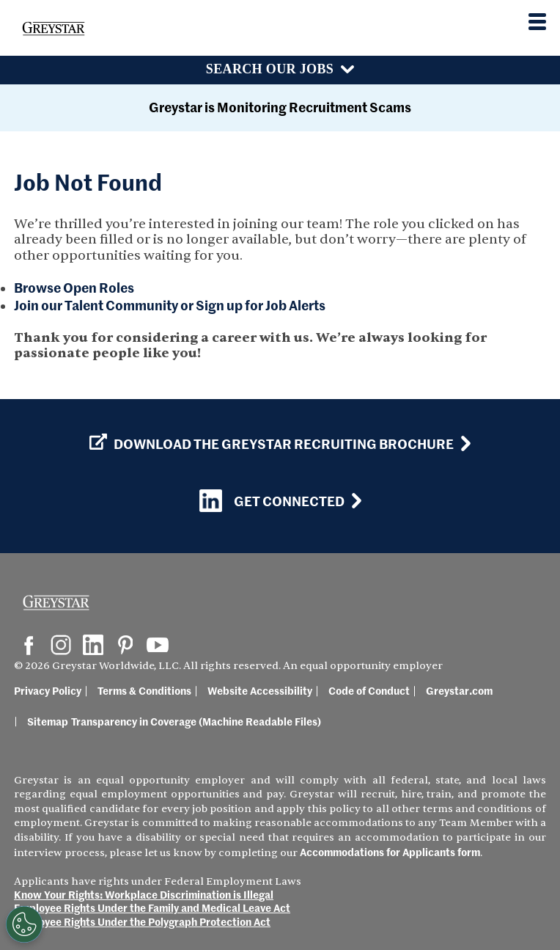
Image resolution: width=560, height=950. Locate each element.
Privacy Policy (48, 705)
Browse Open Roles (74, 287)
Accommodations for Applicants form (390, 852)
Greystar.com (446, 705)
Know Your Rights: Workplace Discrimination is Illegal (144, 894)
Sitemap (516, 705)
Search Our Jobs (270, 69)
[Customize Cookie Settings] (24, 924)
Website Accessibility (247, 705)
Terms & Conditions (131, 705)
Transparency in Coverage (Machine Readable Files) (139, 736)
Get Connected (272, 515)
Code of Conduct (356, 705)
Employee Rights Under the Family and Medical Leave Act (152, 907)
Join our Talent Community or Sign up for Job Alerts (170, 305)
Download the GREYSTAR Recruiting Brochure (272, 458)
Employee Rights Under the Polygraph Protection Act (142, 921)
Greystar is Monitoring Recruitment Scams (280, 107)
